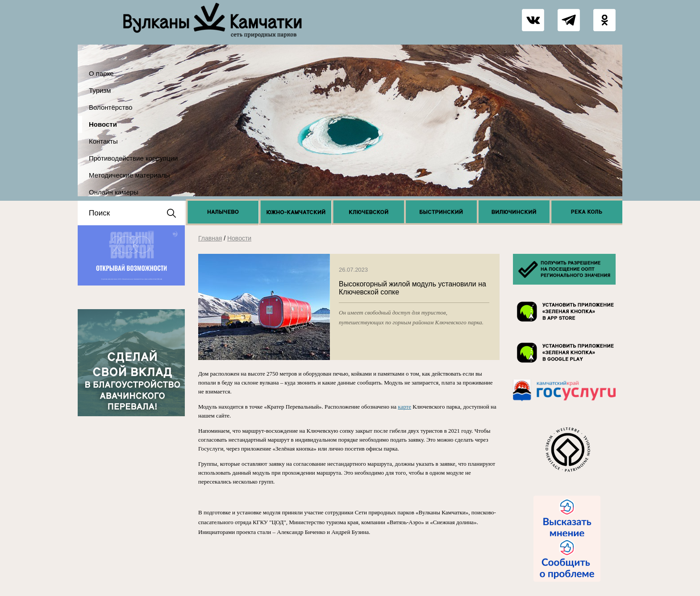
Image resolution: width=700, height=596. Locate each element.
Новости (103, 124)
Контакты (103, 141)
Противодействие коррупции (133, 158)
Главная (210, 238)
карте (404, 407)
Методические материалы (129, 175)
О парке (101, 73)
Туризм (100, 90)
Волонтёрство (111, 107)
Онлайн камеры (114, 192)
